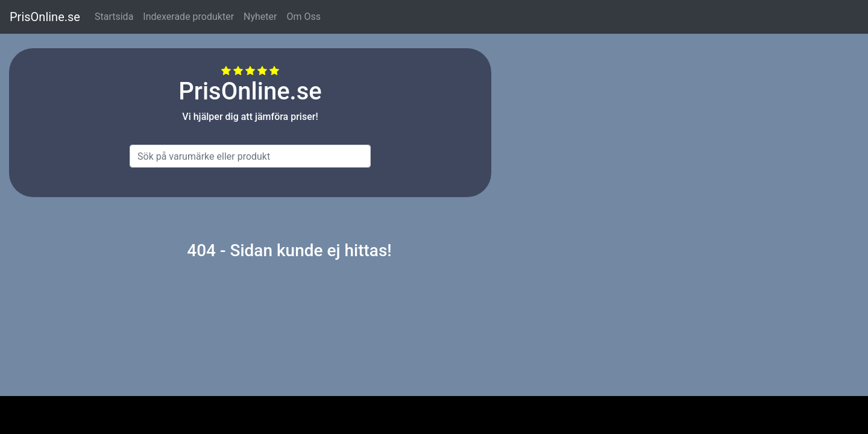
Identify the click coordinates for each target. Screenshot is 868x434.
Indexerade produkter (188, 17)
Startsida (114, 17)
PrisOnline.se (45, 17)
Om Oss (303, 17)
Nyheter (260, 17)
